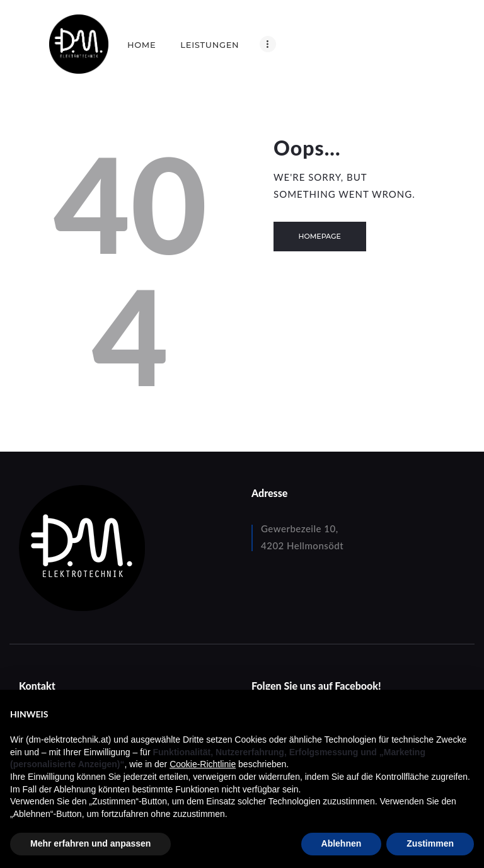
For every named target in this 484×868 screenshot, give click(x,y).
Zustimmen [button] (430, 843)
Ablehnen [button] (342, 843)
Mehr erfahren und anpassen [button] (90, 843)
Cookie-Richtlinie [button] (203, 764)
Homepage (320, 236)
